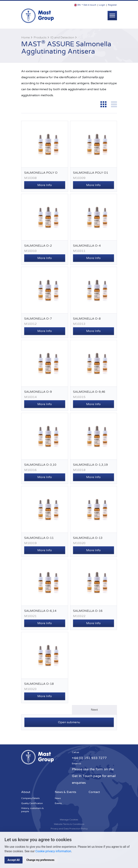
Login (102, 5)
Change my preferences (40, 860)
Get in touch (90, 5)
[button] (78, 5)
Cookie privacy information (53, 851)
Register (112, 5)
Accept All (14, 860)
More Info (45, 185)
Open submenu (69, 722)
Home (26, 38)
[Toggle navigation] (112, 16)
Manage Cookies (69, 820)
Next (94, 710)
